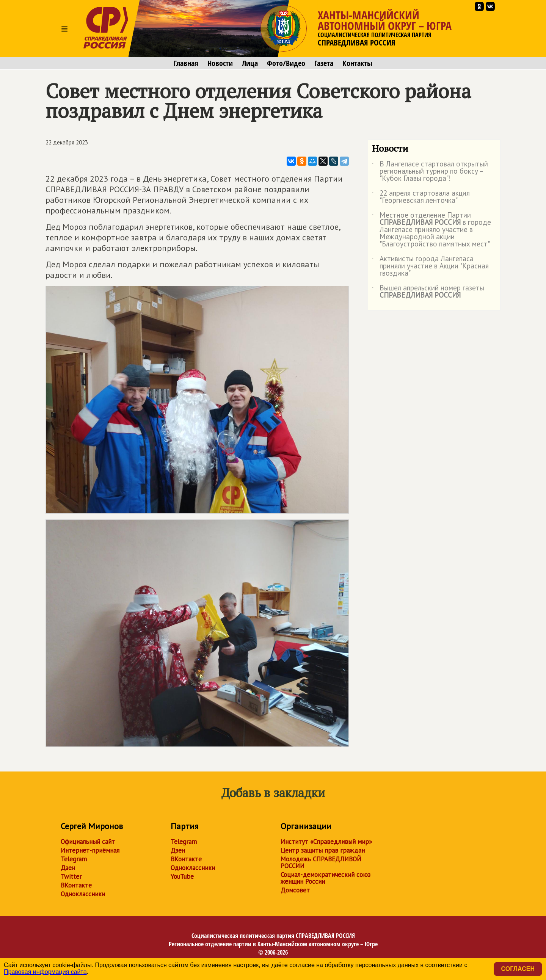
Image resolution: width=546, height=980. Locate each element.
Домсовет (295, 890)
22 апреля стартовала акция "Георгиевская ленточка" (421, 197)
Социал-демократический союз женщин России (326, 878)
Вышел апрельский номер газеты (428, 292)
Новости (220, 63)
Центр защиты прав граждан (323, 850)
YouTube (182, 877)
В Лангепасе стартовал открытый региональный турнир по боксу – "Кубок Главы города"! (430, 172)
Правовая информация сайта (45, 972)
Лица (250, 63)
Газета (324, 63)
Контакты (357, 63)
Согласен (518, 969)
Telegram (74, 859)
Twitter (71, 877)
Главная (186, 63)
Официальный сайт (88, 842)
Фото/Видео (286, 63)
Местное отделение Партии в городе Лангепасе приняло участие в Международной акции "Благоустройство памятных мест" (431, 230)
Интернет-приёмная (90, 850)
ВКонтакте (76, 885)
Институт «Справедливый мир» (326, 842)
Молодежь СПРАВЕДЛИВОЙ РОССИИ (321, 862)
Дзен (68, 868)
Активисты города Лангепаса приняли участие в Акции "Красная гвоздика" (430, 266)
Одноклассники (83, 894)
